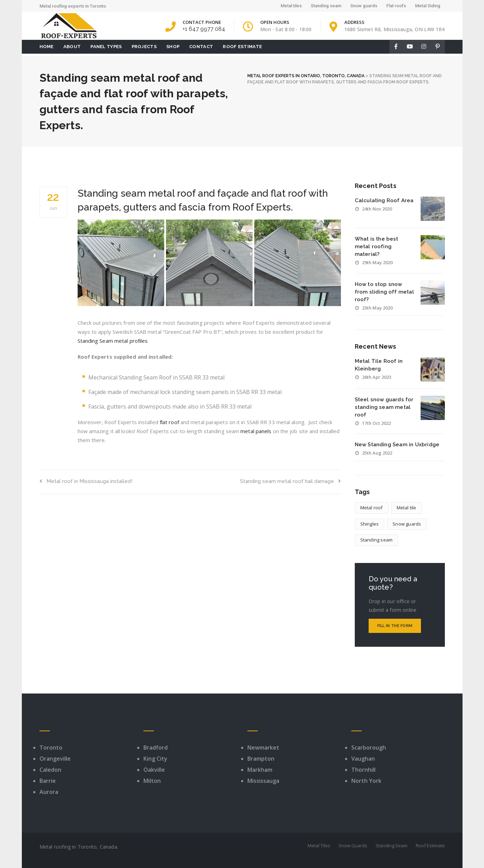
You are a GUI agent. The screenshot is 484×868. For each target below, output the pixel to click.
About (72, 47)
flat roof (169, 422)
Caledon (50, 770)
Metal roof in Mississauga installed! (86, 481)
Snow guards (364, 6)
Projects (144, 47)
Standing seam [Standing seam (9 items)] (377, 540)
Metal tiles (291, 6)
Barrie (48, 781)
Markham (260, 770)
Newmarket (263, 748)
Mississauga (263, 781)
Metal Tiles (319, 845)
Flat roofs (396, 6)
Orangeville (55, 759)
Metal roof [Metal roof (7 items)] (372, 508)
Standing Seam (391, 845)
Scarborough (369, 748)
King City (155, 759)
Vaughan (363, 759)
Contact (201, 47)
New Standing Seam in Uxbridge (397, 445)
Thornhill (363, 770)
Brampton (261, 759)
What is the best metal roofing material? (377, 247)
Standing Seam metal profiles (113, 341)
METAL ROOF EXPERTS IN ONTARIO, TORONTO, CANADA (306, 76)
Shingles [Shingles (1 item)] (370, 524)
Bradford (156, 748)
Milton (152, 781)
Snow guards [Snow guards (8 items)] (407, 524)
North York (366, 781)
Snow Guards (353, 845)
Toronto (51, 748)
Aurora (49, 792)
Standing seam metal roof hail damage (291, 481)
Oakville (154, 770)
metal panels (256, 431)
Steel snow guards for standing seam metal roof (384, 407)
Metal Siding (428, 6)
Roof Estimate (242, 47)
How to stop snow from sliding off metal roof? (384, 292)
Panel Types (106, 47)
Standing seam (326, 6)
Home (47, 47)
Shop (173, 47)
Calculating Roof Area (384, 200)
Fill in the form (395, 626)
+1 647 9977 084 (204, 29)
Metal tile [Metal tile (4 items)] (407, 508)
